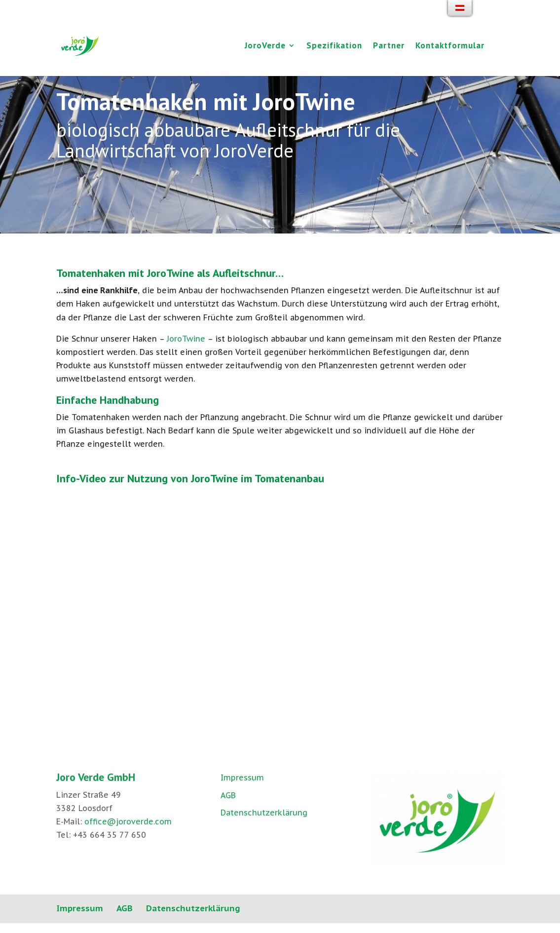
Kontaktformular (450, 46)
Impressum (242, 777)
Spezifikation (334, 46)
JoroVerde (265, 46)
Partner (389, 46)
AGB (228, 795)
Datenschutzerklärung (264, 813)
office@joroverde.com (128, 821)
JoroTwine (186, 339)
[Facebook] (491, 14)
